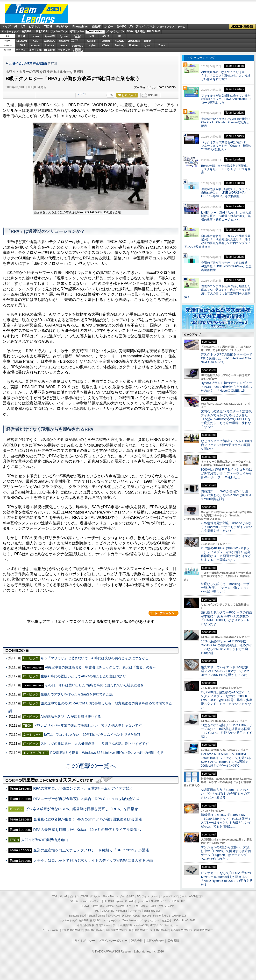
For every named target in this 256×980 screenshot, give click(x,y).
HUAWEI (120, 41)
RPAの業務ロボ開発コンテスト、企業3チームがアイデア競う (83, 788)
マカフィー (22, 50)
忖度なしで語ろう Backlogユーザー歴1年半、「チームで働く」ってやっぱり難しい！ (225, 588)
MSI (92, 36)
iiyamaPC (50, 36)
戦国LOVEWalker (203, 930)
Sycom (64, 36)
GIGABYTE (64, 41)
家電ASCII (41, 31)
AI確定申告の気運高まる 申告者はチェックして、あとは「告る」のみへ (101, 667)
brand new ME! (152, 911)
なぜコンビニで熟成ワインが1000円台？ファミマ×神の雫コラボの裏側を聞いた (226, 445)
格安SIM (26, 31)
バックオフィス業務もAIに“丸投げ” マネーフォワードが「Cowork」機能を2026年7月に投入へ (226, 146)
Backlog (120, 45)
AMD (36, 41)
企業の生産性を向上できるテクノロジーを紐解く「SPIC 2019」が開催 (91, 850)
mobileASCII (141, 925)
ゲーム (181, 27)
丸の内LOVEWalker (181, 930)
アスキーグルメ (59, 31)
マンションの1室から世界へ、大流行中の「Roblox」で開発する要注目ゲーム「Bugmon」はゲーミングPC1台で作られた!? (226, 853)
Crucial (106, 41)
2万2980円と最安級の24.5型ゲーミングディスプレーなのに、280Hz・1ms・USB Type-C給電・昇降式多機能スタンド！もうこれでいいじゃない (227, 700)
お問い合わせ (155, 941)
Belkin (148, 41)
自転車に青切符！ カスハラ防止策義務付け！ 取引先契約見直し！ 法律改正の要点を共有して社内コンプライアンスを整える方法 (217, 241)
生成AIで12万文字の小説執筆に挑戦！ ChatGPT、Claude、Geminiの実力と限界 (227, 123)
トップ (6, 27)
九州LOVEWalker (159, 930)
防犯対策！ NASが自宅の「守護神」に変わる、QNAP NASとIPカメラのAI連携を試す (226, 495)
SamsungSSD (75, 41)
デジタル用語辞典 (122, 925)
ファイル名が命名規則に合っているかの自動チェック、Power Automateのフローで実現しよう (226, 99)
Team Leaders (130, 921)
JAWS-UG (98, 906)
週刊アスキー (77, 31)
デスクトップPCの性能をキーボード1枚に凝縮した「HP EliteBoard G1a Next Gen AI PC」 (226, 358)
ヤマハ (148, 45)
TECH (48, 27)
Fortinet (134, 45)
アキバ (140, 27)
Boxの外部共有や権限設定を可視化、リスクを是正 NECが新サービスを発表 (226, 169)
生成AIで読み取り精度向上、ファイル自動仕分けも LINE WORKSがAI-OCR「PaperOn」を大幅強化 (226, 193)
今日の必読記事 (85, 925)
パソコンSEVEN (78, 36)
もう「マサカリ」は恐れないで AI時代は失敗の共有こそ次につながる (95, 658)
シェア (81, 94)
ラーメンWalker (51, 930)
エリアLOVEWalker (72, 930)
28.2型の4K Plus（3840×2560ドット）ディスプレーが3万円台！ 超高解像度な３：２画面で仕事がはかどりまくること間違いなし (226, 554)
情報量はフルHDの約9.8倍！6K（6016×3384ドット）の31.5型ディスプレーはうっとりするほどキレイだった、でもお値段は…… (226, 821)
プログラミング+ (115, 31)
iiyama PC (121, 901)
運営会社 (137, 941)
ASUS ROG (50, 41)
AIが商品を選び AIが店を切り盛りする (71, 716)
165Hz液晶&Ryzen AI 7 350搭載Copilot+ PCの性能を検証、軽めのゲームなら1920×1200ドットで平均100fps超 (226, 647)
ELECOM (22, 41)
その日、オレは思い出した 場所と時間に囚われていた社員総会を (94, 685)
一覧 (110, 95)
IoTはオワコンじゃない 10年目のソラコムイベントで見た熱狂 (92, 735)
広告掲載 (173, 941)
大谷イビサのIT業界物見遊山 (28, 63)
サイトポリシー (85, 941)
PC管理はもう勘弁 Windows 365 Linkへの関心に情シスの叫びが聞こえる (107, 753)
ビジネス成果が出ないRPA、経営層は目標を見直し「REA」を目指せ (82, 809)
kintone (50, 45)
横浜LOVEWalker (94, 930)
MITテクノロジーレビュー (164, 925)
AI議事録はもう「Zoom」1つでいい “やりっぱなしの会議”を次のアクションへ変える (225, 794)
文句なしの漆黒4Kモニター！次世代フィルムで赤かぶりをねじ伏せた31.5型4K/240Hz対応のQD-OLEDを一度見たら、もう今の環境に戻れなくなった (226, 419)
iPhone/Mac (80, 27)
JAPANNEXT (50, 50)
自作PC (121, 27)
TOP (55, 896)
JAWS (21, 45)
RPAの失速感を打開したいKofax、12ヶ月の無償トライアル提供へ (87, 830)
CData (106, 45)
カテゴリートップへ (164, 613)
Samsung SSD (77, 916)
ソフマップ (64, 50)
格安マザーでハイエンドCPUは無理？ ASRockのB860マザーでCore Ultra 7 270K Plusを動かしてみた (225, 671)
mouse (36, 36)
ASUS (106, 36)
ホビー (109, 27)
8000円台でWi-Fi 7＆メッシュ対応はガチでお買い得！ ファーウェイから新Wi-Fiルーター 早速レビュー (226, 473)
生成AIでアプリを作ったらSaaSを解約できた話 (77, 694)
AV (131, 27)
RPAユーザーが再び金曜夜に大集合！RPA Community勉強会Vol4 (86, 799)
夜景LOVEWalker (138, 930)
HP (120, 36)
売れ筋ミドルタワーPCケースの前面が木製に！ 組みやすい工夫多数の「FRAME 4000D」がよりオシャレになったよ (226, 618)
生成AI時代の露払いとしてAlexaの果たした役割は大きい (84, 676)
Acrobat (36, 45)
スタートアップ (165, 27)
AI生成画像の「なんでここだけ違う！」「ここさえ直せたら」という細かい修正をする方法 (226, 76)
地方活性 (140, 31)
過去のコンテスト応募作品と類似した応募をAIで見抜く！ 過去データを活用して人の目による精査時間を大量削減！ (217, 292)
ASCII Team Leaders (36, 14)
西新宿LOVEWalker (116, 930)
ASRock (92, 41)
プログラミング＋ (150, 921)
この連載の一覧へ (91, 766)
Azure (64, 45)
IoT (23, 27)
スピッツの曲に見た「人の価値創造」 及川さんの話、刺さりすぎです (95, 744)
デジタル (62, 27)
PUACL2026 (153, 31)
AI (16, 27)
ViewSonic (134, 41)
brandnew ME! (78, 50)
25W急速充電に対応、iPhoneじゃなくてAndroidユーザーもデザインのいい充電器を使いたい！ (227, 527)
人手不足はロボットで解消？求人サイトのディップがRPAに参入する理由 (93, 860)
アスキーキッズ (10, 31)
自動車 (96, 27)
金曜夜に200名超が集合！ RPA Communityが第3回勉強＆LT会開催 (88, 819)
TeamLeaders (95, 31)
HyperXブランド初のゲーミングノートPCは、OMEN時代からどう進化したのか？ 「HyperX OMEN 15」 (226, 387)
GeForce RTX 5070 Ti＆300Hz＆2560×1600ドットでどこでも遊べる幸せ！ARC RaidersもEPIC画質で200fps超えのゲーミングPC (226, 760)
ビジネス (34, 27)
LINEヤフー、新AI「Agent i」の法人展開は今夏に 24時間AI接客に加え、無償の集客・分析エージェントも (226, 216)
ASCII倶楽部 (242, 27)
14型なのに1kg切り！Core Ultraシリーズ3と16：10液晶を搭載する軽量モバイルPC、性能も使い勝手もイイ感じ (226, 731)
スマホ (151, 27)
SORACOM (114, 916)
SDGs (130, 31)
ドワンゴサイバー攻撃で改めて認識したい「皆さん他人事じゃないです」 (89, 725)
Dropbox (92, 45)
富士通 (22, 36)
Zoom (162, 45)
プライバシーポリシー (113, 941)
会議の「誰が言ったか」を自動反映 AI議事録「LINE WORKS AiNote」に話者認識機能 (226, 266)
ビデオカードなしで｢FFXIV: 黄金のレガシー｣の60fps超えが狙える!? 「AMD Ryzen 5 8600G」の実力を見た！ (227, 879)
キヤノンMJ (36, 50)
